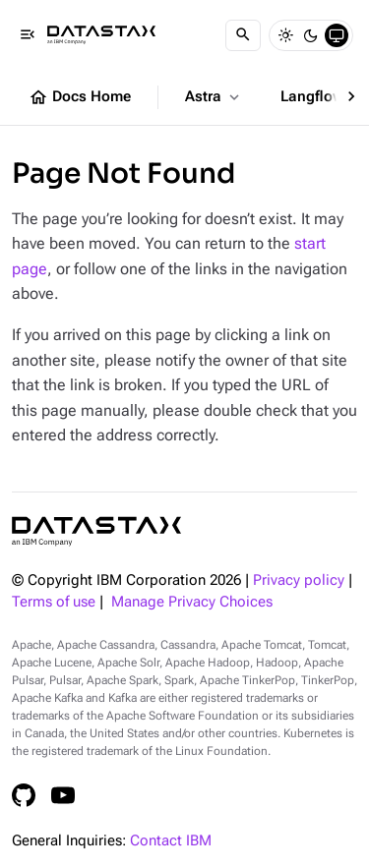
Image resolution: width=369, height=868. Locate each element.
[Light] (285, 35)
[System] (337, 35)
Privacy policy (299, 580)
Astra (214, 97)
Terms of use (54, 602)
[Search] (243, 35)
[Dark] (311, 35)
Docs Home (80, 97)
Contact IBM (171, 841)
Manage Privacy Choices (192, 602)
